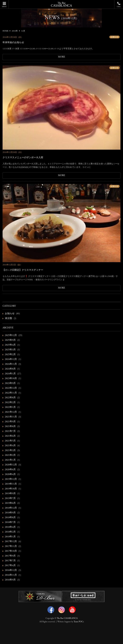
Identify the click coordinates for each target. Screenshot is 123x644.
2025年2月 (10, 355)
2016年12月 (11, 570)
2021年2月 (10, 455)
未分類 (9, 318)
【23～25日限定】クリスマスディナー (23, 270)
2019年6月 (10, 503)
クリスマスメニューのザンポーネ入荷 (23, 158)
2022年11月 (11, 393)
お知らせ (114, 37)
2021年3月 (10, 451)
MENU (4, 5)
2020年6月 (10, 470)
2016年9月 (10, 580)
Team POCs (79, 622)
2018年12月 (11, 508)
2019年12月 (11, 479)
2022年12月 (11, 388)
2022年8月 (10, 398)
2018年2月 (10, 532)
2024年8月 (10, 369)
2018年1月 (10, 537)
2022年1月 (10, 407)
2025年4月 (10, 345)
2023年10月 (11, 379)
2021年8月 (10, 427)
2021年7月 (10, 431)
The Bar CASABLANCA (67, 618)
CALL (119, 5)
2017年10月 (11, 551)
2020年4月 (10, 474)
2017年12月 (11, 542)
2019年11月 (11, 484)
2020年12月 (11, 465)
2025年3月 (10, 350)
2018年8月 (10, 518)
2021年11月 (11, 417)
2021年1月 (10, 460)
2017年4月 (10, 566)
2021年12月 (11, 412)
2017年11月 (11, 546)
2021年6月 (10, 436)
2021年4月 (10, 446)
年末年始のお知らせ (13, 43)
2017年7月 (10, 561)
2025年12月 (11, 335)
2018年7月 (10, 522)
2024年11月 (11, 364)
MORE (61, 57)
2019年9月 (10, 494)
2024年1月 (10, 374)
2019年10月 (11, 489)
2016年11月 (11, 575)
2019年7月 (10, 498)
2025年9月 (10, 340)
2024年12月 (11, 359)
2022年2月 (10, 403)
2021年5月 (10, 441)
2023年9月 (10, 383)
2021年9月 (10, 422)
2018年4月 (10, 527)
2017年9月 (10, 556)
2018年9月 (10, 513)
